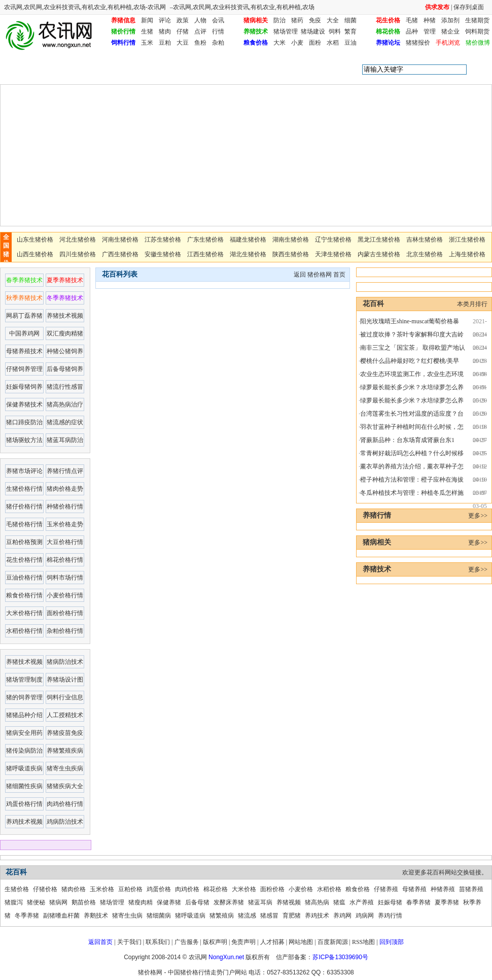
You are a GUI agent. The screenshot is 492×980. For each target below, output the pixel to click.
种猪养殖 (443, 889)
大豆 (183, 43)
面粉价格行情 (65, 613)
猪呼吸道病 (190, 916)
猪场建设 (313, 31)
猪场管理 (286, 31)
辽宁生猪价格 (333, 240)
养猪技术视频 (65, 316)
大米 (279, 43)
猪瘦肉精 (140, 902)
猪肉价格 (74, 889)
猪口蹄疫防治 (24, 422)
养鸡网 (342, 916)
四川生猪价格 (78, 254)
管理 (430, 31)
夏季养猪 (447, 902)
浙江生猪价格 (467, 240)
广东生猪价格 (205, 240)
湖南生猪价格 (291, 240)
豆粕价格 (130, 889)
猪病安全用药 (24, 733)
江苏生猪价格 (163, 240)
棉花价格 (388, 31)
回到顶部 (392, 942)
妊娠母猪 (390, 902)
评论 (165, 20)
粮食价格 (256, 43)
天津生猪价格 (333, 254)
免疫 (315, 20)
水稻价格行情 (24, 631)
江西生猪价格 (205, 254)
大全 (333, 20)
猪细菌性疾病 (24, 786)
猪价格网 (320, 275)
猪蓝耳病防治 (65, 440)
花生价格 (388, 20)
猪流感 (247, 916)
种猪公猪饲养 (65, 351)
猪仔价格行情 (24, 506)
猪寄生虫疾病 (65, 768)
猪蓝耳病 (260, 902)
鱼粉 (200, 43)
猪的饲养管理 (24, 697)
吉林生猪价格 (425, 240)
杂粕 (218, 43)
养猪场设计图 (65, 680)
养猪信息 (123, 20)
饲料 (335, 31)
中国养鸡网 (24, 333)
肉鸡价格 (187, 889)
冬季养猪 (27, 916)
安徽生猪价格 (163, 254)
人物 (200, 20)
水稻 (333, 43)
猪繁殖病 (222, 916)
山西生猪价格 (35, 254)
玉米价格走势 (65, 524)
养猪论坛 (388, 43)
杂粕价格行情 (65, 631)
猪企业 (450, 31)
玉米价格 (102, 889)
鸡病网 (365, 916)
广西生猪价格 (120, 254)
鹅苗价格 (84, 902)
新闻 (147, 20)
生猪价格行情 (24, 489)
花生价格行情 (24, 560)
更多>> (478, 516)
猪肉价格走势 (65, 489)
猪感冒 (269, 916)
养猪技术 (256, 31)
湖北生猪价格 (248, 254)
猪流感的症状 (65, 422)
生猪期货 (477, 20)
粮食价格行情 (24, 595)
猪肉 (165, 31)
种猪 (430, 20)
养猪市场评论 (24, 471)
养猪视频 (289, 902)
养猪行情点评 (65, 471)
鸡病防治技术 (65, 822)
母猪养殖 (414, 889)
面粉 (315, 43)
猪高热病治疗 (65, 404)
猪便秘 (36, 902)
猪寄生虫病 (127, 916)
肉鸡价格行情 (65, 804)
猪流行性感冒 (65, 387)
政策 (183, 20)
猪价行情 (123, 31)
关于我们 (129, 942)
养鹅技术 (96, 916)
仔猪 (183, 31)
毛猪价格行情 (24, 524)
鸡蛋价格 (159, 889)
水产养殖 (362, 902)
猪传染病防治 (24, 751)
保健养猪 (169, 902)
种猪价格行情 (65, 506)
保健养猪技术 (24, 404)
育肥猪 (292, 916)
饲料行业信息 (65, 697)
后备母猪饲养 (65, 369)
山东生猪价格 (35, 240)
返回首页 (100, 942)
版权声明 (215, 942)
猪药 (297, 20)
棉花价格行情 (65, 560)
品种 (412, 31)
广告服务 (187, 942)
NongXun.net (226, 957)
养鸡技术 (317, 916)
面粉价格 (272, 889)
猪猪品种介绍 (24, 715)
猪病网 (58, 902)
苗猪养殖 (471, 889)
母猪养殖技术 (24, 351)
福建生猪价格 (248, 240)
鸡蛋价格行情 (24, 804)
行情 (218, 31)
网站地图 (301, 942)
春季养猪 (418, 902)
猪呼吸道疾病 (24, 768)
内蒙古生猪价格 (379, 254)
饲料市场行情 (65, 578)
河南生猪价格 (120, 240)
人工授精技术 (65, 715)
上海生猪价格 (467, 254)
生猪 (147, 31)
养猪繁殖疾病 (65, 751)
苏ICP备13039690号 (340, 957)
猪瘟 (339, 902)
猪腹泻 (14, 902)
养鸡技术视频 (24, 822)
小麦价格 (301, 889)
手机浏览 (448, 43)
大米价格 (244, 889)
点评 (200, 31)
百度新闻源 (333, 942)
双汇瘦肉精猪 (65, 333)
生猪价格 (17, 889)
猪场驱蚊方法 (24, 440)
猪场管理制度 (24, 680)
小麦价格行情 (65, 595)
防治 (279, 20)
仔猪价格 (45, 889)
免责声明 (243, 942)
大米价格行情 (24, 613)
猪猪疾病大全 (65, 786)
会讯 (218, 20)
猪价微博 (478, 43)
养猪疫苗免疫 (65, 733)
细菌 (350, 20)
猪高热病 (317, 902)
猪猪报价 (418, 43)
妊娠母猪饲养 (24, 387)
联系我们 (158, 942)
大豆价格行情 (65, 542)
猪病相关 (256, 20)
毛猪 (412, 20)
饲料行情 (123, 43)
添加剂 (450, 20)
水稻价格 (329, 889)
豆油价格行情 (24, 578)
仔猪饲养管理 (24, 369)
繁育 (350, 31)
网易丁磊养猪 (24, 316)
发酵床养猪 (229, 902)
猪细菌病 (159, 916)
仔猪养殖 (386, 889)
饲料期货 (477, 31)
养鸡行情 (390, 916)
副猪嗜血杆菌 (61, 916)
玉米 (147, 43)
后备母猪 (197, 902)
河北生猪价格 (78, 240)
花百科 (57, 70)
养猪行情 (377, 515)
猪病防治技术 (65, 662)
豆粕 (165, 43)
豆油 (350, 43)
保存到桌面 (469, 7)
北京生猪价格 (425, 254)
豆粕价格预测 (24, 542)
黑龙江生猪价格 (379, 240)
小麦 (297, 43)
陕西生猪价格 (291, 254)
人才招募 (272, 942)
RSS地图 (363, 942)
